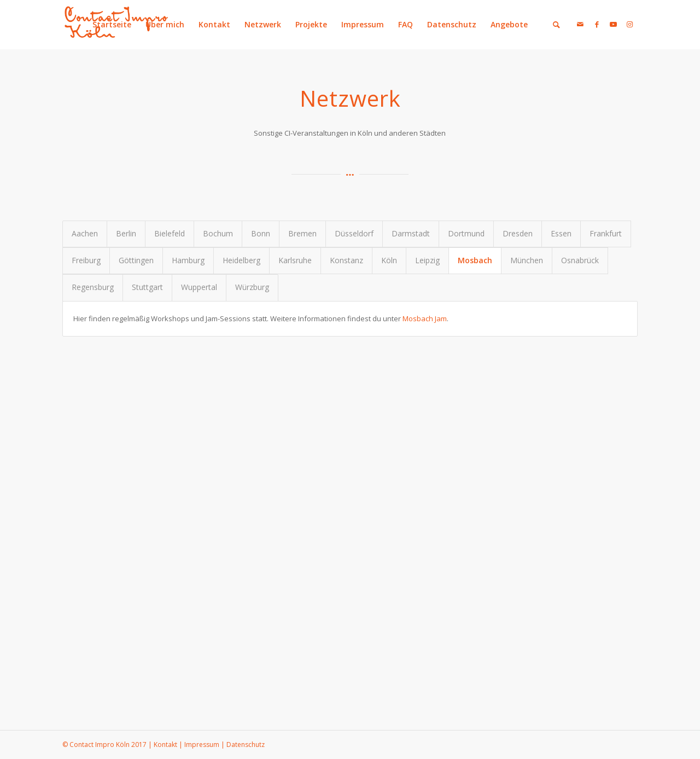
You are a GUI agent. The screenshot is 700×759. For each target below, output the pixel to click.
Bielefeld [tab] (170, 233)
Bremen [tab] (302, 233)
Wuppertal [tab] (199, 287)
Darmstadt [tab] (411, 233)
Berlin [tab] (126, 233)
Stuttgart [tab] (147, 287)
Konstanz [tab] (346, 260)
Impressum (363, 24)
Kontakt (214, 24)
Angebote (509, 24)
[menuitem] (551, 25)
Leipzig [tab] (427, 260)
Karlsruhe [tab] (295, 260)
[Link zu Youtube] (613, 24)
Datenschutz (452, 24)
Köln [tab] (389, 260)
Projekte (311, 24)
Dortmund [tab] (466, 233)
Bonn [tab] (261, 233)
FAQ (406, 24)
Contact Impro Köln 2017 (108, 744)
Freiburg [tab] (86, 260)
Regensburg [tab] (93, 287)
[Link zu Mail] (580, 24)
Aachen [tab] (85, 233)
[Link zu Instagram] (629, 24)
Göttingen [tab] (136, 260)
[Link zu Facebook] (597, 24)
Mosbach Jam (425, 318)
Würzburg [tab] (252, 287)
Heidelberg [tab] (241, 260)
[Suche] (556, 25)
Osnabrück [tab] (580, 260)
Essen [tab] (561, 233)
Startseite (112, 24)
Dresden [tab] (518, 233)
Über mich (165, 24)
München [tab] (527, 260)
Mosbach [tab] (475, 260)
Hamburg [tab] (188, 260)
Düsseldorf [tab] (354, 233)
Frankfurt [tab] (606, 233)
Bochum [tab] (218, 233)
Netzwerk (263, 24)
